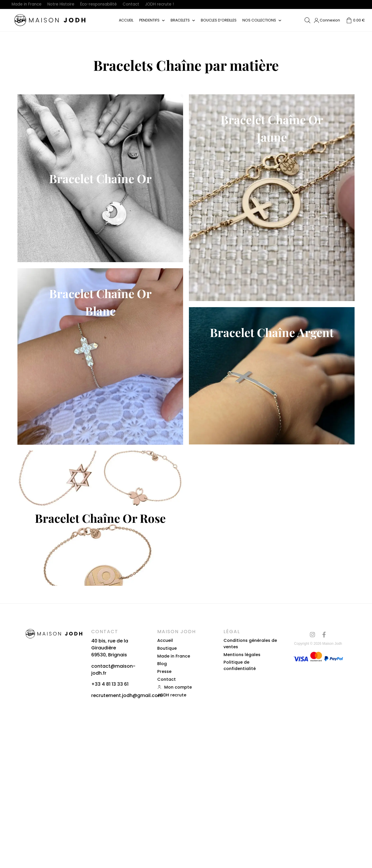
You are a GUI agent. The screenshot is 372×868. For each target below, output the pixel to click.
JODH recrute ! (168, 4)
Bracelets (180, 21)
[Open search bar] (307, 21)
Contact (138, 4)
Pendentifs (149, 21)
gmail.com (150, 831)
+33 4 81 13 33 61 (110, 820)
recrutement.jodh (112, 831)
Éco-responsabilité (103, 4)
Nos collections (260, 21)
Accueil (126, 21)
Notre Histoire (64, 4)
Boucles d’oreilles (219, 21)
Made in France (28, 4)
